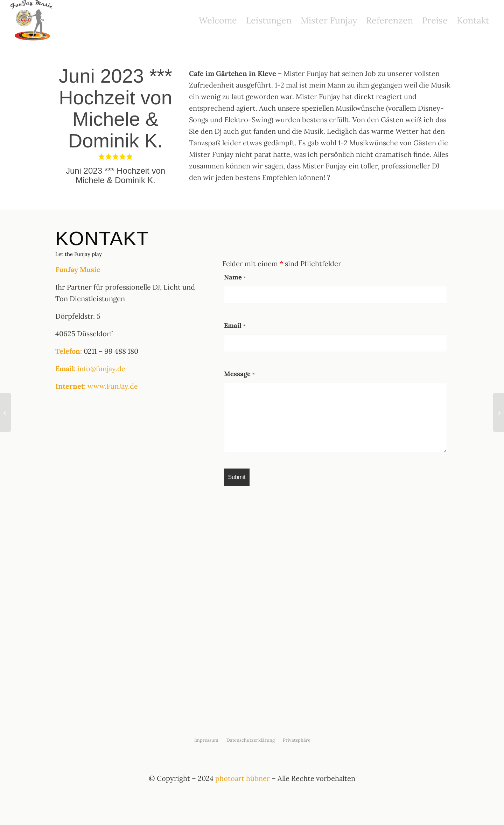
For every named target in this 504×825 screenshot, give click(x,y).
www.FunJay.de (113, 386)
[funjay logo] (32, 20)
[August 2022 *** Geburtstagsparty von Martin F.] (5, 412)
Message (239, 374)
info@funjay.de (101, 369)
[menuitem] (218, 20)
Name (235, 277)
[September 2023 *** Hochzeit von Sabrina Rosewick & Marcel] (499, 412)
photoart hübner (243, 778)
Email (235, 325)
